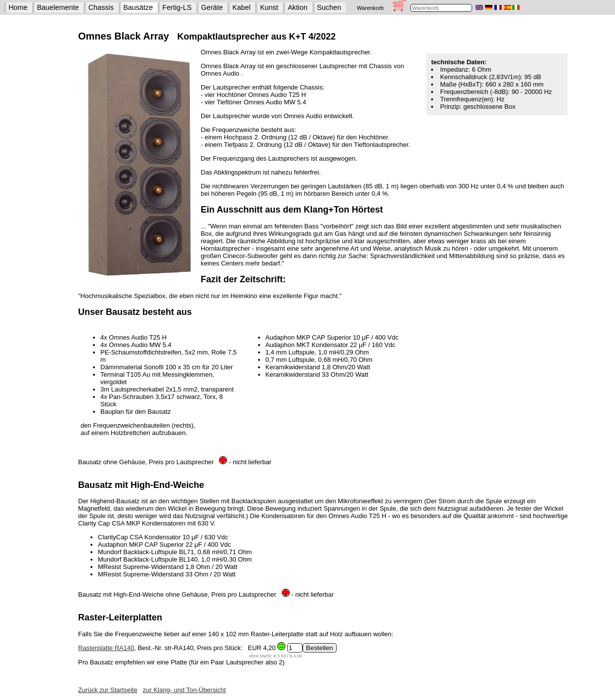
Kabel (242, 7)
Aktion (298, 7)
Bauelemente (58, 7)
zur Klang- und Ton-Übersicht (184, 690)
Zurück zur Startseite (108, 690)
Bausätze (138, 7)
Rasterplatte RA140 (106, 648)
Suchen (329, 7)
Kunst (269, 7)
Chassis (101, 7)
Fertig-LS (177, 7)
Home (18, 7)
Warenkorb (370, 8)
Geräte (212, 7)
